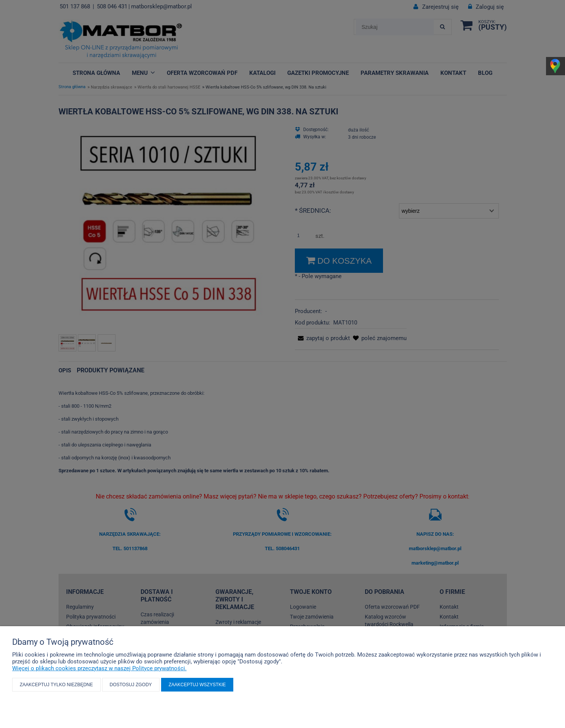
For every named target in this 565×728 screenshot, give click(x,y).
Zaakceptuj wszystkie (197, 685)
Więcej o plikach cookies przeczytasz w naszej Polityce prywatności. (99, 668)
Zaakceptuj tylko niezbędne (56, 685)
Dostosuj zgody (131, 685)
